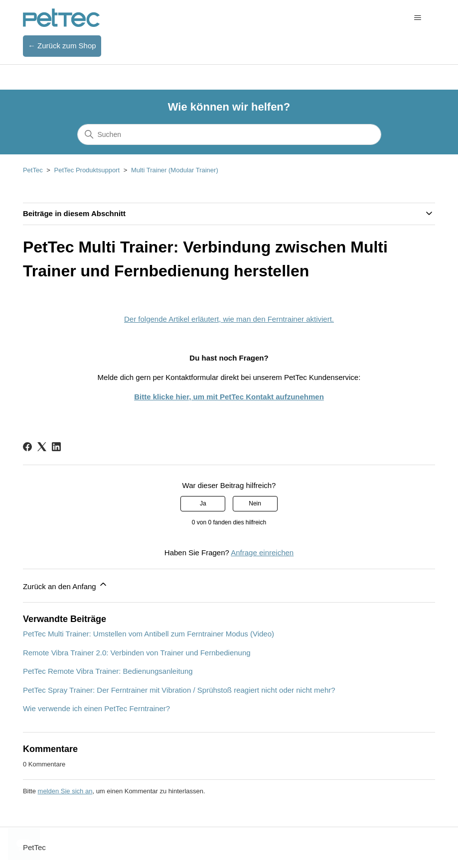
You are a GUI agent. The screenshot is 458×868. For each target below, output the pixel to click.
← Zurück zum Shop (62, 46)
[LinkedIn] (56, 447)
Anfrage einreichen (262, 553)
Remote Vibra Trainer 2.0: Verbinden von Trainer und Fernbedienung (137, 653)
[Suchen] (229, 134)
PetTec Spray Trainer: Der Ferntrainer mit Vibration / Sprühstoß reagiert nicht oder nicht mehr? (179, 690)
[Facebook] (27, 447)
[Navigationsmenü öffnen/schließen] (417, 18)
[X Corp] (42, 447)
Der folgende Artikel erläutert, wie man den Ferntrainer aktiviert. (229, 319)
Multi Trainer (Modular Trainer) (175, 170)
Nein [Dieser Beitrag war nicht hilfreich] (255, 503)
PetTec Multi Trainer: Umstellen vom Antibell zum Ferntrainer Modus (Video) (149, 634)
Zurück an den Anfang (66, 585)
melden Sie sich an (65, 791)
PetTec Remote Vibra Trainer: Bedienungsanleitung (108, 671)
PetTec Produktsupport (87, 170)
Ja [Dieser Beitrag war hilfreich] (203, 503)
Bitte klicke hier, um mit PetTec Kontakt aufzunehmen (229, 397)
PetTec (33, 170)
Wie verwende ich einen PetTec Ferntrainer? (96, 708)
